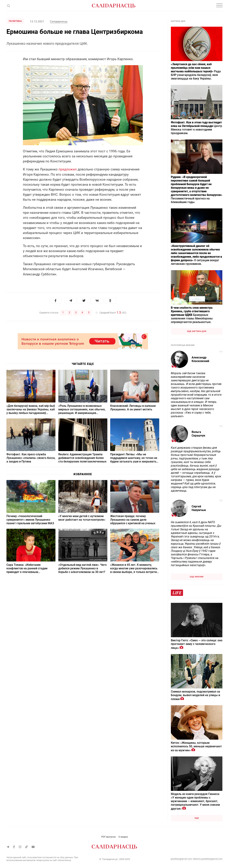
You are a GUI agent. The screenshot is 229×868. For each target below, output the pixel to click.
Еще (197, 818)
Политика (15, 21)
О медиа (123, 837)
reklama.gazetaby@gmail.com (208, 859)
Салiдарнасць (59, 21)
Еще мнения (197, 577)
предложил (68, 169)
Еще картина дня (197, 331)
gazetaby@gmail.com (181, 859)
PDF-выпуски (109, 837)
